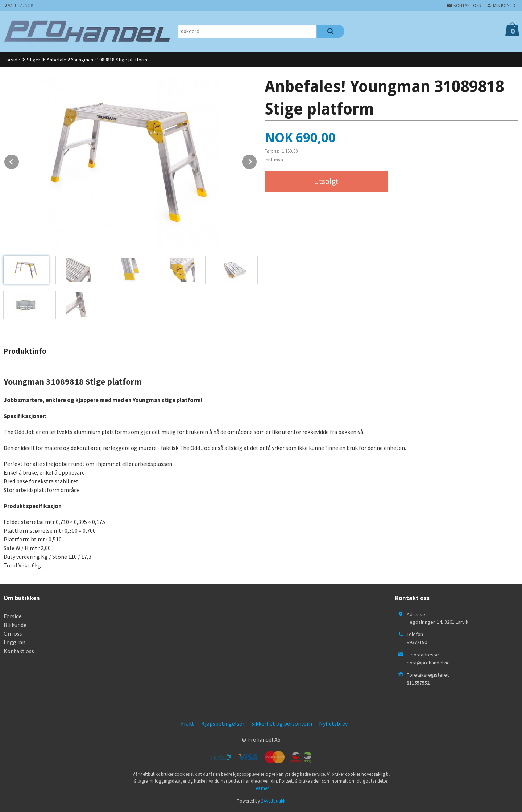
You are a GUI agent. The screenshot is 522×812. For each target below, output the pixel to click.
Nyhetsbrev (333, 723)
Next (257, 160)
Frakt (188, 723)
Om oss (13, 633)
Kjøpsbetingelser (223, 723)
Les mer (261, 788)
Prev (19, 160)
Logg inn (14, 642)
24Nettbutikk (273, 801)
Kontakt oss (19, 651)
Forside (12, 60)
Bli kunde (15, 625)
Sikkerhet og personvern (282, 723)
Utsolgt (326, 181)
